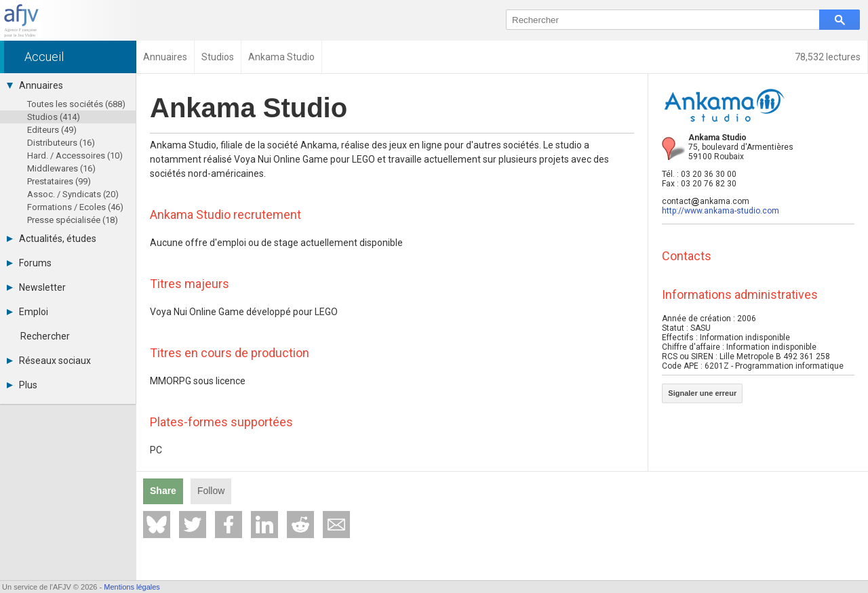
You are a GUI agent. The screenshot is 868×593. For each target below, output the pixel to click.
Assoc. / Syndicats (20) (73, 194)
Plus (22, 385)
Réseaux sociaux (49, 361)
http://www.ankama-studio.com (721, 211)
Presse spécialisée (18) (73, 220)
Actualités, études (52, 239)
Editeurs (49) (52, 130)
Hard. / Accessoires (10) (75, 156)
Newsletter (36, 287)
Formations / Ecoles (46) (75, 207)
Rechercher (45, 336)
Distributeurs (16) (61, 143)
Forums (29, 263)
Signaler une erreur (702, 393)
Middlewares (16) (61, 168)
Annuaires (35, 85)
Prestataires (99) (59, 181)
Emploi (27, 312)
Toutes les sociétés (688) (76, 104)
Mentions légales (132, 587)
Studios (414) (54, 117)
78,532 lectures (828, 57)
